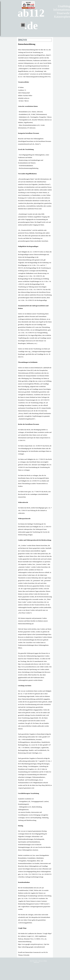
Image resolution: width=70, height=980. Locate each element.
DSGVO (32, 961)
